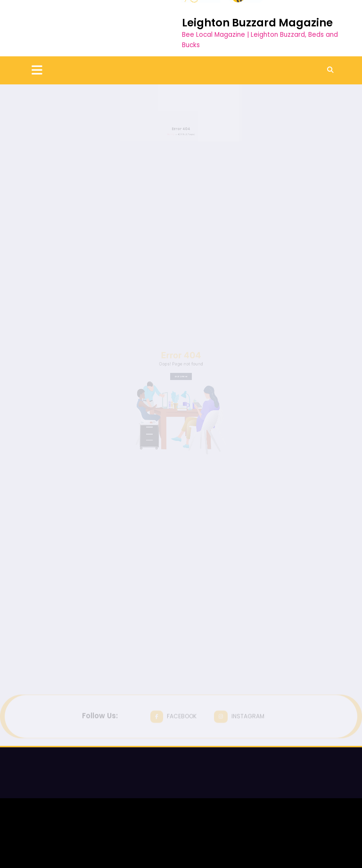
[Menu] (37, 34)
